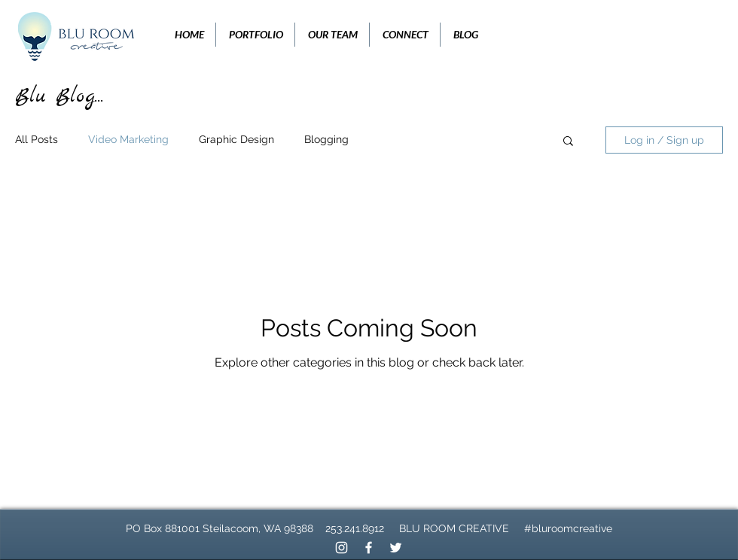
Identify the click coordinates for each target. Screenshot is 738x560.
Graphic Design (236, 139)
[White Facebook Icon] (369, 548)
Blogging (326, 139)
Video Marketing (128, 139)
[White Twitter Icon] (396, 548)
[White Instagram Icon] (342, 548)
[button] (568, 142)
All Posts (37, 139)
